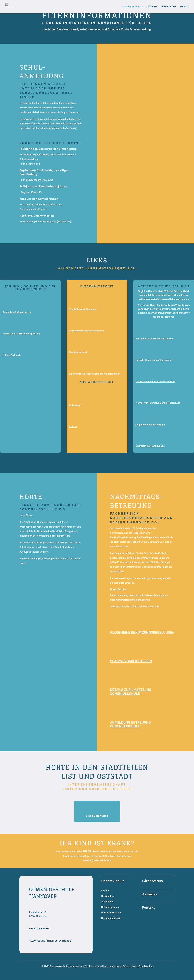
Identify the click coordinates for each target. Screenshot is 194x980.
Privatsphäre (146, 966)
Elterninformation (111, 913)
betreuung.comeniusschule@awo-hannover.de (142, 595)
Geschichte (107, 896)
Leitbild (105, 891)
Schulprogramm (110, 907)
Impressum (115, 966)
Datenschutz (130, 966)
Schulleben (107, 902)
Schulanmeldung (111, 918)
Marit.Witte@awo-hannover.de (133, 600)
